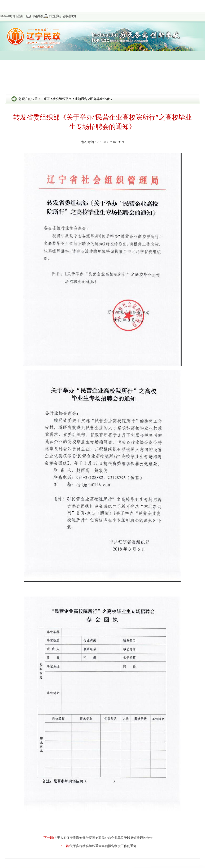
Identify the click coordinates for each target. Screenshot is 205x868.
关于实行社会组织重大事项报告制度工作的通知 (103, 846)
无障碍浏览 (69, 16)
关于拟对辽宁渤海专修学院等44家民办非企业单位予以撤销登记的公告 (103, 838)
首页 (46, 99)
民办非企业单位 (101, 99)
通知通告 (81, 99)
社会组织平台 (62, 99)
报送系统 (55, 16)
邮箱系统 (38, 16)
